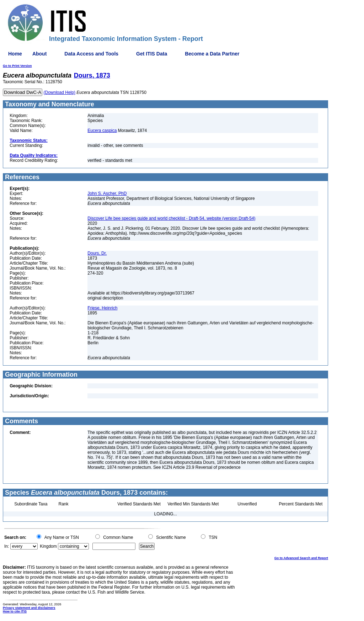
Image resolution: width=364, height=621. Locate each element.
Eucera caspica (102, 131)
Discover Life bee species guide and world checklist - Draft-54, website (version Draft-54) (171, 218)
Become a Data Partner (212, 54)
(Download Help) (60, 92)
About (39, 54)
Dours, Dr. (97, 253)
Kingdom (48, 546)
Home (15, 54)
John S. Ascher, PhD (107, 193)
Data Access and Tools (91, 54)
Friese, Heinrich (102, 308)
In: (7, 546)
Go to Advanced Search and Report (301, 558)
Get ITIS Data (152, 54)
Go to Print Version (17, 66)
